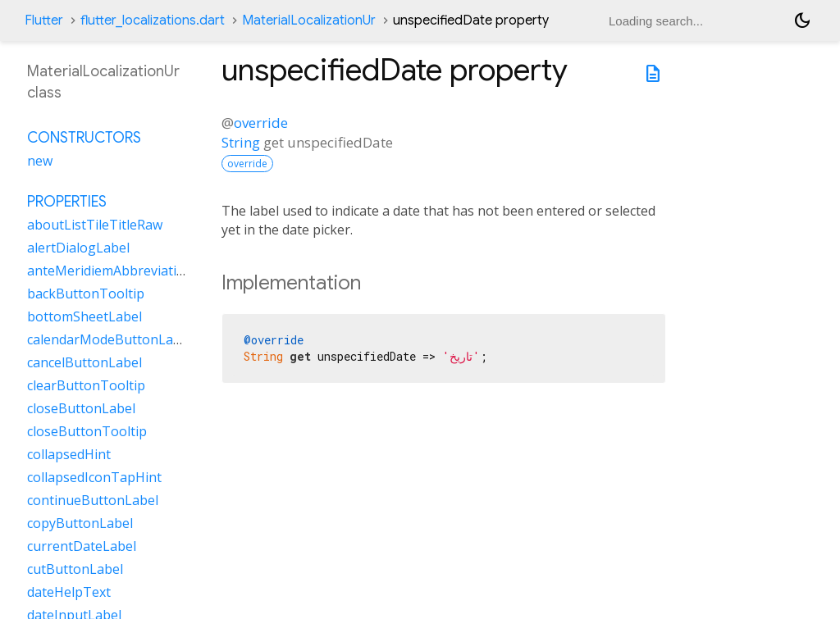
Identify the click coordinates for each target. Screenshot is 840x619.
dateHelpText (69, 592)
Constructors (84, 138)
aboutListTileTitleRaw (95, 225)
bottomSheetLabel (84, 316)
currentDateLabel (82, 546)
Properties (67, 202)
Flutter (44, 20)
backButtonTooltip (86, 294)
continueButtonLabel (93, 500)
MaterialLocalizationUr (309, 20)
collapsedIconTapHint (94, 477)
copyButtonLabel (80, 523)
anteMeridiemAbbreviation (110, 271)
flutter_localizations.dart (153, 20)
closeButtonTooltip (87, 431)
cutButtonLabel (75, 569)
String (241, 142)
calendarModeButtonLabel (110, 339)
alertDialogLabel (78, 248)
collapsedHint (69, 454)
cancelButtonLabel (84, 362)
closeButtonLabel (81, 408)
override (261, 123)
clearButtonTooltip (86, 385)
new (40, 161)
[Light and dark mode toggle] (802, 20)
